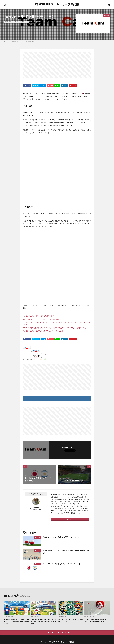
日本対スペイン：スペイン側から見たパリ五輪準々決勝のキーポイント (67, 552)
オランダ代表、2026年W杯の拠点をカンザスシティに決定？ (44, 331)
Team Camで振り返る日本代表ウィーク (29, 42)
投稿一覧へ (69, 519)
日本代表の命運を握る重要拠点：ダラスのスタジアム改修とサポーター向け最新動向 (43, 621)
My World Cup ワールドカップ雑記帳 (57, 4)
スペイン (38, 551)
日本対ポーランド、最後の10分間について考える (61, 537)
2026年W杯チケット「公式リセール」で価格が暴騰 (41, 319)
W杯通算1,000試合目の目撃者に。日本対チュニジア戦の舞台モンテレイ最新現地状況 (17, 621)
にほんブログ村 (27, 351)
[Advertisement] (57, 65)
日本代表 (18, 22)
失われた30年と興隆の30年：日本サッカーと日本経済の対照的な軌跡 (97, 620)
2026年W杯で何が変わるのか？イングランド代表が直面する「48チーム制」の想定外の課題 (55, 328)
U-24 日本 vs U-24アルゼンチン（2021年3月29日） (62, 564)
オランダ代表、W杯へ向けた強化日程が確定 (39, 316)
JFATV (81, 94)
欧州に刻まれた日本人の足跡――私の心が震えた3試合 (70, 620)
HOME (7, 42)
